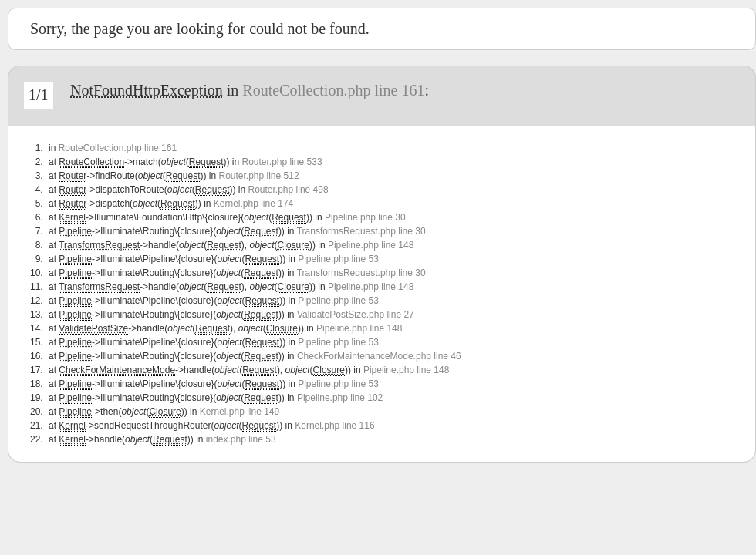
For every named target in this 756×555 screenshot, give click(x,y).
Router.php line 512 (258, 176)
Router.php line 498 (289, 190)
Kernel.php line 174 (253, 203)
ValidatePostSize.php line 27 (356, 314)
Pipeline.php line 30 (365, 217)
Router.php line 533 (282, 162)
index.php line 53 (241, 439)
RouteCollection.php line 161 (333, 90)
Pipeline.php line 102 (340, 398)
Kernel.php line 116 (334, 425)
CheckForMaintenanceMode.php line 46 (379, 356)
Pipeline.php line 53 (338, 259)
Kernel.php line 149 (240, 412)
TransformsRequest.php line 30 (361, 231)
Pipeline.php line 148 (371, 245)
